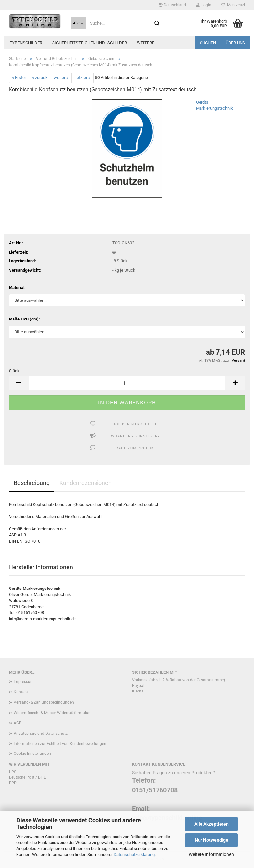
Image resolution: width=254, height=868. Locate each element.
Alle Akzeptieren (212, 824)
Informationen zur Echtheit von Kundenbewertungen (60, 744)
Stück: (15, 371)
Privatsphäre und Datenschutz (41, 734)
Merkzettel (233, 5)
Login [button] (204, 5)
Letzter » (82, 78)
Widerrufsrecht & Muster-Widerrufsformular (52, 713)
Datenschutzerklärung (134, 854)
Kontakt (21, 692)
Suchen (208, 43)
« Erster (19, 78)
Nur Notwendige (212, 840)
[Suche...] (78, 23)
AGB (18, 723)
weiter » (61, 78)
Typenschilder (26, 43)
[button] (172, 5)
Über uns (235, 43)
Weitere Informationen (211, 854)
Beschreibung (32, 483)
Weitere (146, 43)
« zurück (40, 78)
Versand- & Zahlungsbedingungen (44, 702)
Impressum (24, 682)
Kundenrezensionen (85, 483)
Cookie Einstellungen (32, 754)
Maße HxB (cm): (24, 319)
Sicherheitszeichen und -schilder (90, 43)
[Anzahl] (127, 383)
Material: (17, 288)
